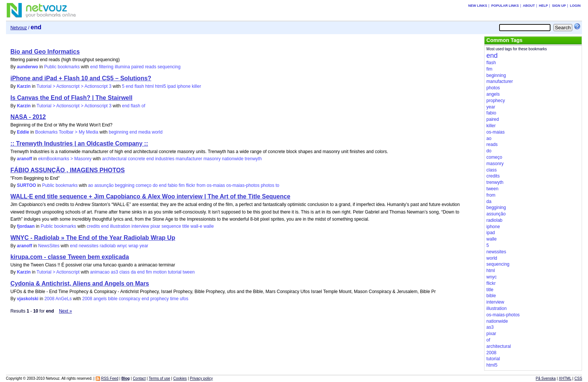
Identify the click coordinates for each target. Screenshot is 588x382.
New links (478, 6)
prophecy (160, 299)
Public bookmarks (62, 67)
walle (209, 226)
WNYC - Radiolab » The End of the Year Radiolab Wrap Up (93, 238)
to (277, 185)
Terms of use (160, 378)
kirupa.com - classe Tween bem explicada (70, 257)
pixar (155, 226)
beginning (118, 132)
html (149, 86)
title (186, 226)
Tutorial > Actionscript (58, 272)
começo (144, 185)
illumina (122, 67)
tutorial (175, 272)
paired (137, 67)
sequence (171, 226)
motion (160, 272)
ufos (184, 299)
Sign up (559, 6)
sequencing (169, 67)
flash (139, 86)
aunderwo (28, 67)
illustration (120, 226)
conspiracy (130, 299)
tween (189, 272)
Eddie (23, 132)
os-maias (216, 185)
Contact (139, 378)
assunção (104, 185)
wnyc (122, 246)
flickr (191, 185)
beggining (124, 185)
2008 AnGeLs (58, 299)
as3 (115, 272)
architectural (114, 159)
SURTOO (26, 185)
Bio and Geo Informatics (45, 52)
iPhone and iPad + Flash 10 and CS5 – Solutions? (81, 78)
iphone (184, 86)
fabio (172, 185)
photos (267, 185)
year (144, 246)
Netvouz (19, 28)
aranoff (25, 159)
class (124, 272)
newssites (89, 246)
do (155, 185)
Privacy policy (201, 378)
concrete (136, 159)
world (157, 132)
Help (543, 6)
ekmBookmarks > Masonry (65, 159)
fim (182, 185)
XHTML (565, 378)
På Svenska (546, 378)
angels (100, 299)
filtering (106, 67)
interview (140, 226)
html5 (160, 86)
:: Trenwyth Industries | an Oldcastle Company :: (79, 144)
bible (113, 299)
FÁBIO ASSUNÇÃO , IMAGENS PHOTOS (68, 170)
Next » (65, 311)
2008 (87, 299)
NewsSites (49, 246)
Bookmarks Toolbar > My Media (67, 132)
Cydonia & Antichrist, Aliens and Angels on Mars (80, 283)
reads (151, 67)
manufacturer (189, 159)
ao (91, 185)
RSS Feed (109, 378)
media (145, 132)
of (143, 106)
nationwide (233, 159)
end (94, 67)
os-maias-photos (243, 185)
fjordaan (26, 226)
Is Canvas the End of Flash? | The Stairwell (71, 98)
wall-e (196, 226)
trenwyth (253, 159)
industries (165, 159)
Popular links (505, 6)
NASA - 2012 (28, 117)
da (133, 272)
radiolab (108, 246)
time (174, 299)
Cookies (180, 378)
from (201, 185)
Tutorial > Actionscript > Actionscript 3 (74, 86)
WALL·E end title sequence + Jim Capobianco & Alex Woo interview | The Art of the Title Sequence (150, 196)
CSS (578, 378)
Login (575, 6)
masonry (212, 159)
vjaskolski (28, 299)
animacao (100, 272)
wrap (133, 246)
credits (93, 226)
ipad (172, 86)
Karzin (24, 86)
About (529, 6)
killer (196, 86)
